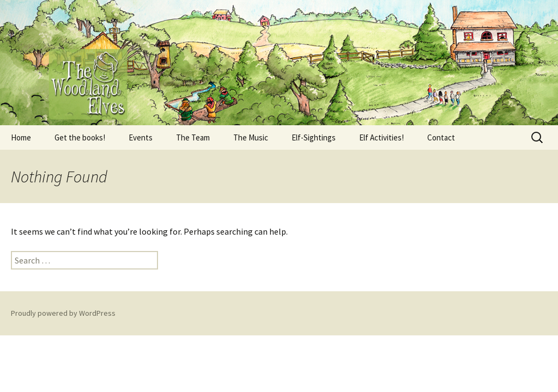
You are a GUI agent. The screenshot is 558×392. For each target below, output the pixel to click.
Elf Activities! (381, 137)
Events (141, 137)
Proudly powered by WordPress (63, 313)
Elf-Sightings (314, 137)
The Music (251, 137)
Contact (441, 137)
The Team (193, 137)
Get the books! (80, 137)
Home (21, 137)
